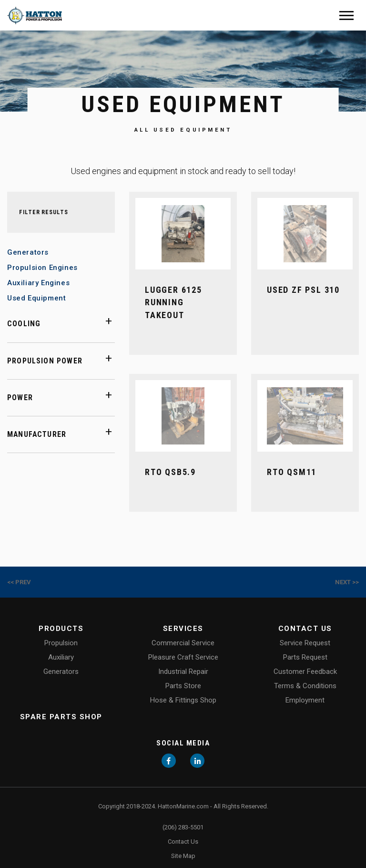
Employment (305, 700)
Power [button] (20, 398)
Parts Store (183, 686)
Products (61, 629)
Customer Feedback (305, 672)
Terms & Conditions (305, 686)
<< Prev (19, 582)
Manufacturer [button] (37, 434)
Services (183, 629)
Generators (28, 252)
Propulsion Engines (42, 268)
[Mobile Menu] (346, 15)
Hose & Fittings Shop (183, 700)
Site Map (183, 856)
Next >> (347, 582)
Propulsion (61, 643)
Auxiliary (61, 657)
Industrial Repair (183, 672)
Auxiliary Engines (38, 283)
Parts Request (305, 657)
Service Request (305, 643)
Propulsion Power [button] (45, 361)
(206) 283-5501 (183, 827)
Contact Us (305, 629)
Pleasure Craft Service (183, 657)
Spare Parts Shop (61, 717)
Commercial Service (183, 643)
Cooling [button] (24, 324)
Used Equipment (36, 298)
